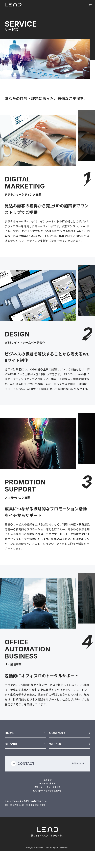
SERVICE (11, 744)
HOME (9, 733)
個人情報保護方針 (47, 784)
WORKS (55, 744)
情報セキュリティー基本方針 (47, 787)
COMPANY (57, 733)
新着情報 (48, 780)
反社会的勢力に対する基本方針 (47, 791)
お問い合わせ (47, 764)
